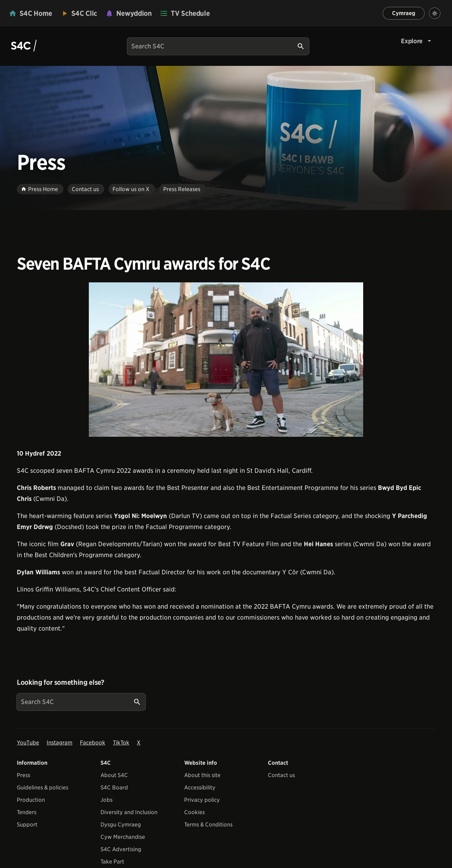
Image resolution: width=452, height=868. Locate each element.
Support (27, 825)
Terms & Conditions (208, 825)
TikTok (121, 743)
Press (23, 775)
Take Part (112, 862)
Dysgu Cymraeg (121, 825)
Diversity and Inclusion (129, 812)
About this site (202, 775)
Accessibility (200, 788)
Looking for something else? (61, 682)
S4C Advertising (121, 849)
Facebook (93, 743)
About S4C (114, 775)
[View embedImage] (226, 360)
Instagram (60, 743)
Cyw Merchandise (123, 837)
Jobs (106, 800)
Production (31, 800)
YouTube (28, 743)
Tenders (27, 812)
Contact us (281, 775)
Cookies (194, 812)
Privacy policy (202, 800)
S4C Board (114, 788)
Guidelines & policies (43, 788)
